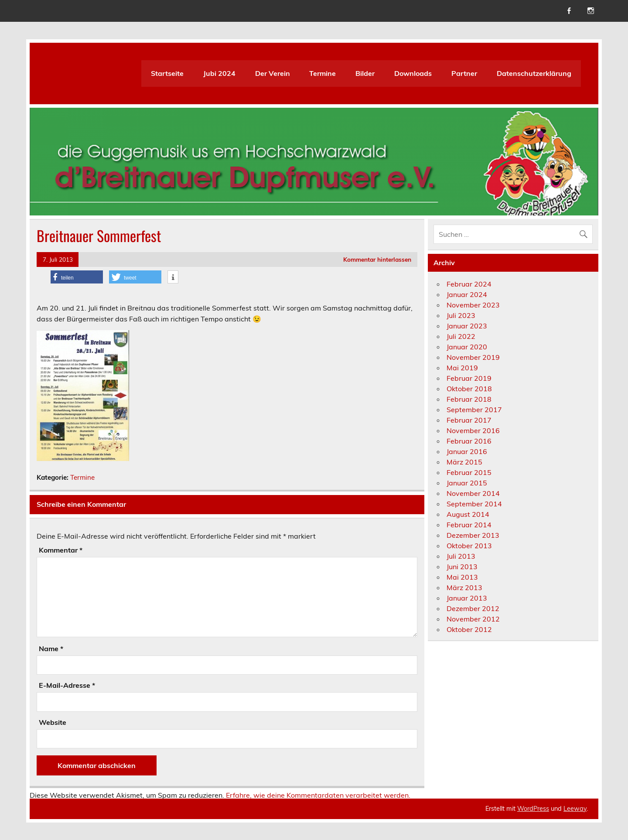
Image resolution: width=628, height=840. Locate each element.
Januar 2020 (467, 347)
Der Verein (273, 73)
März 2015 (464, 462)
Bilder (365, 73)
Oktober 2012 (469, 629)
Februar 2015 (469, 472)
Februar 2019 (469, 378)
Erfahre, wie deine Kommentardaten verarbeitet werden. (318, 795)
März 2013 (464, 587)
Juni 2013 (462, 567)
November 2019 (473, 357)
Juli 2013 (461, 556)
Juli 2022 (461, 336)
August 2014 (468, 514)
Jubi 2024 (219, 73)
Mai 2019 (462, 368)
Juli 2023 (461, 315)
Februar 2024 (469, 284)
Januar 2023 (467, 326)
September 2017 (474, 410)
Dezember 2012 (473, 608)
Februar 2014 (469, 525)
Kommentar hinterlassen (377, 259)
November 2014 (473, 493)
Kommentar (61, 550)
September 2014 (474, 504)
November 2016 (473, 430)
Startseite (167, 73)
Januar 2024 (467, 294)
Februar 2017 (469, 420)
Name (51, 649)
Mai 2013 (462, 577)
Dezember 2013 (473, 535)
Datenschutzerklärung (534, 73)
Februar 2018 (469, 399)
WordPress (533, 809)
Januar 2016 (467, 451)
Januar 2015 (467, 483)
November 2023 (473, 305)
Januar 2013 (467, 598)
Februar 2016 (469, 441)
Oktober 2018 (469, 389)
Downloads (413, 73)
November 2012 (473, 619)
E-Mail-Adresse (67, 685)
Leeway (575, 809)
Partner (464, 73)
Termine (323, 73)
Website (53, 722)
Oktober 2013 (469, 546)
